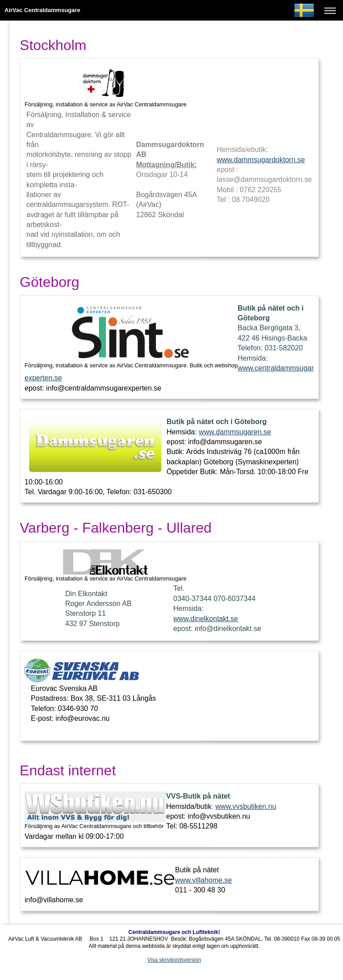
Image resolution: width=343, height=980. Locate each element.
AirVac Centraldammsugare (42, 10)
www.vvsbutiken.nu (246, 806)
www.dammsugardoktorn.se (261, 160)
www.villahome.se (203, 880)
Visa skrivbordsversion (174, 960)
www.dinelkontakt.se (206, 619)
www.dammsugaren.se (235, 432)
